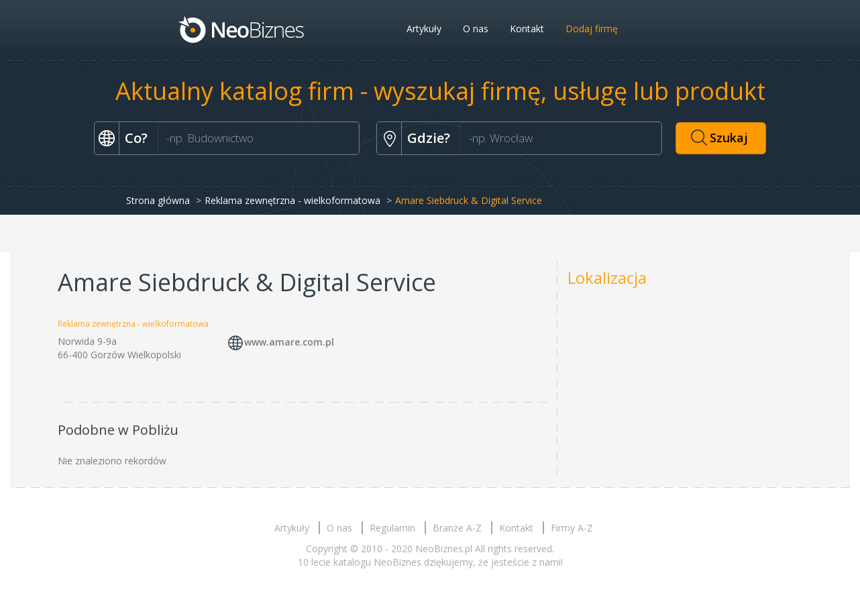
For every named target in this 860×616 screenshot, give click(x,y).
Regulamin (392, 528)
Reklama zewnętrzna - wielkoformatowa (292, 200)
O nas (476, 29)
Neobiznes (242, 29)
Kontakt (527, 29)
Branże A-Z (457, 528)
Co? (136, 138)
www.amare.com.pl (289, 342)
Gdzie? (429, 138)
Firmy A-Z (572, 528)
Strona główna (158, 200)
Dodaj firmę (592, 29)
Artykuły (424, 29)
